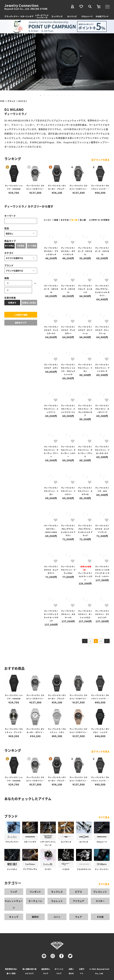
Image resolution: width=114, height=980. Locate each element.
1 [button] (91, 641)
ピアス (79, 892)
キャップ (14, 917)
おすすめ (65, 220)
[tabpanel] (57, 62)
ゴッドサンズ (57, 16)
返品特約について (46, 971)
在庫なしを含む (29, 303)
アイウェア (79, 901)
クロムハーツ (87, 16)
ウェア (79, 917)
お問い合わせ (71, 971)
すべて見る (104, 817)
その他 (100, 917)
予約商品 (21, 246)
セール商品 (32, 246)
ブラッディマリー (12, 16)
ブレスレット (100, 892)
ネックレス (57, 892)
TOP (2, 101)
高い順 (83, 220)
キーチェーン (35, 901)
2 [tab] (45, 96)
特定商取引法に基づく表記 (11, 971)
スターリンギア (27, 16)
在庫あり (12, 303)
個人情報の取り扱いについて (29, 971)
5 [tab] (57, 96)
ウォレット (57, 901)
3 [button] (101, 641)
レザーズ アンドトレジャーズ (42, 16)
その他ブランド (102, 16)
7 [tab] (65, 96)
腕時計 (35, 917)
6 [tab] (61, 96)
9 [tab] (73, 96)
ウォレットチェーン (14, 904)
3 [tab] (49, 96)
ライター (100, 901)
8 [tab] (69, 96)
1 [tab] (41, 96)
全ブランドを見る (100, 160)
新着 (56, 220)
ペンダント (35, 892)
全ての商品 (9, 246)
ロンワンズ (72, 16)
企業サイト (82, 971)
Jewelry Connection (21, 5)
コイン (57, 917)
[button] (85, 641)
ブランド (11, 101)
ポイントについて (59, 971)
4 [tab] (53, 96)
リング (14, 892)
